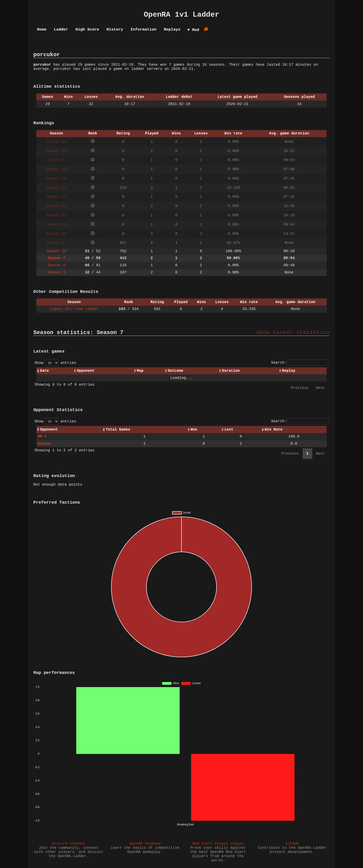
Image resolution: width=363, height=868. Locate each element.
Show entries (55, 363)
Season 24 (56, 188)
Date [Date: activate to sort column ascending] (44, 371)
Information (143, 29)
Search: (300, 363)
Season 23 (56, 197)
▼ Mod (193, 30)
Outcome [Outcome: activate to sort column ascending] (176, 371)
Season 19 (56, 225)
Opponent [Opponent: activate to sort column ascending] (86, 371)
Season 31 (56, 160)
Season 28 (56, 179)
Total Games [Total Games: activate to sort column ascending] (118, 430)
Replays (172, 29)
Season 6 (56, 265)
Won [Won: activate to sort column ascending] (194, 430)
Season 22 (56, 206)
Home (42, 29)
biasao (44, 444)
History (115, 29)
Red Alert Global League (218, 844)
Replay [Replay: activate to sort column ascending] (289, 371)
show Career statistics (293, 333)
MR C (42, 437)
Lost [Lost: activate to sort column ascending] (229, 430)
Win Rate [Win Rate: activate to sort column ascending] (274, 430)
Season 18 (56, 234)
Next (320, 388)
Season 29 (56, 169)
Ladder (61, 29)
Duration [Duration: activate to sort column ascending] (231, 371)
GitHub (292, 844)
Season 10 (56, 251)
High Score (87, 29)
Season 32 (56, 151)
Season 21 (56, 215)
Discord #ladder (69, 844)
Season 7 (56, 258)
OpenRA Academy (145, 844)
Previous (300, 388)
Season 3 (56, 273)
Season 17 (56, 243)
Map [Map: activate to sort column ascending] (140, 371)
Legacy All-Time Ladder (74, 309)
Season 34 (56, 142)
